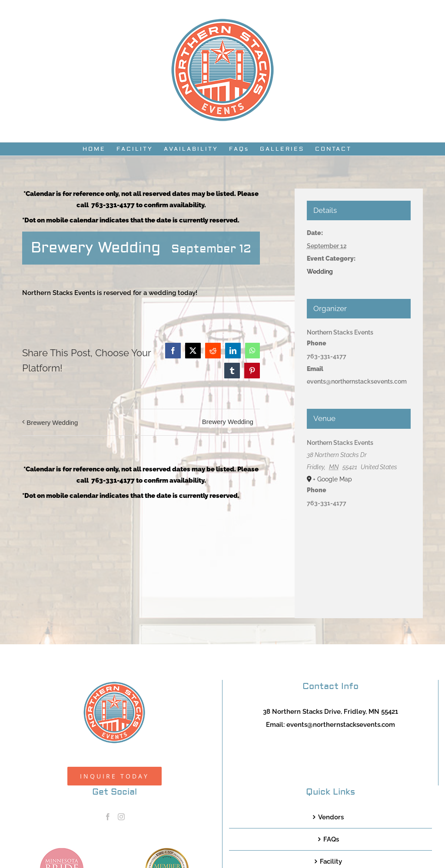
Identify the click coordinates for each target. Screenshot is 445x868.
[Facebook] (108, 817)
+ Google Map (332, 479)
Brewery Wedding (52, 422)
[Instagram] (121, 817)
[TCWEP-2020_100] (167, 851)
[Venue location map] (359, 557)
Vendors (331, 817)
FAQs (331, 839)
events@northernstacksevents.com (341, 725)
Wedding (320, 272)
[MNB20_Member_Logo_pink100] (62, 851)
